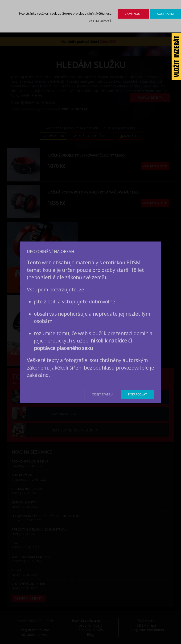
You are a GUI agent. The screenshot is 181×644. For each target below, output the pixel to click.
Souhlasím (165, 14)
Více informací (100, 21)
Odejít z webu (102, 394)
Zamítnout (133, 14)
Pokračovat (138, 394)
